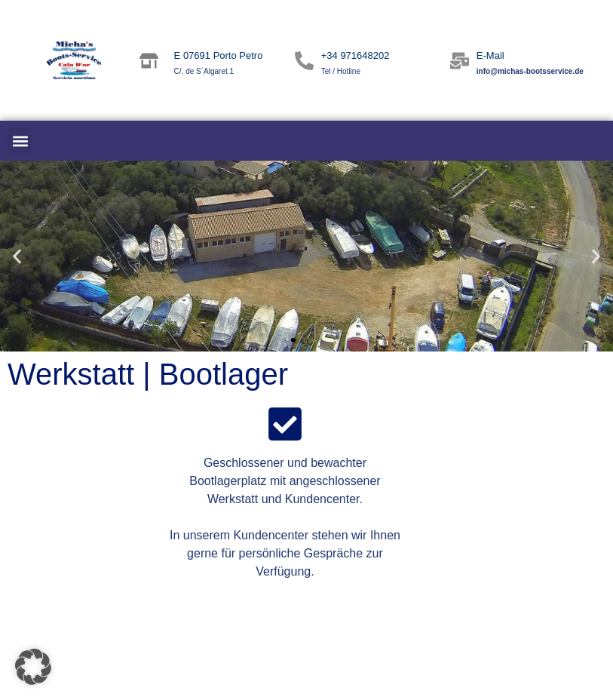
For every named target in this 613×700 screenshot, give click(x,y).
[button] (20, 141)
